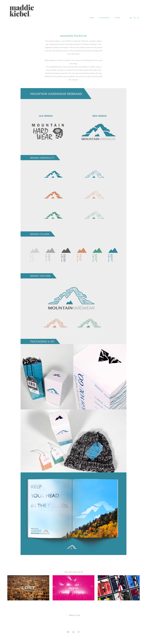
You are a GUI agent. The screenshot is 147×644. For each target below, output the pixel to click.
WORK (92, 18)
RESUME (118, 18)
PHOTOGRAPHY (104, 18)
